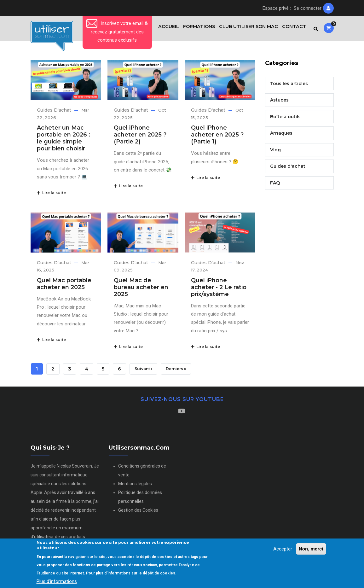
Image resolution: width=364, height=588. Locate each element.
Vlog (275, 152)
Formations (196, 30)
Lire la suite (51, 196)
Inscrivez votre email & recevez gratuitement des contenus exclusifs (117, 32)
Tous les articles (289, 86)
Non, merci (311, 549)
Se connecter (308, 8)
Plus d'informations (57, 581)
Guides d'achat (54, 113)
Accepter (283, 549)
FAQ (275, 185)
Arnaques (281, 136)
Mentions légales (135, 486)
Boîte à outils (285, 119)
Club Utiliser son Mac (247, 30)
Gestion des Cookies (138, 513)
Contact (294, 30)
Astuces (279, 103)
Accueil (164, 30)
